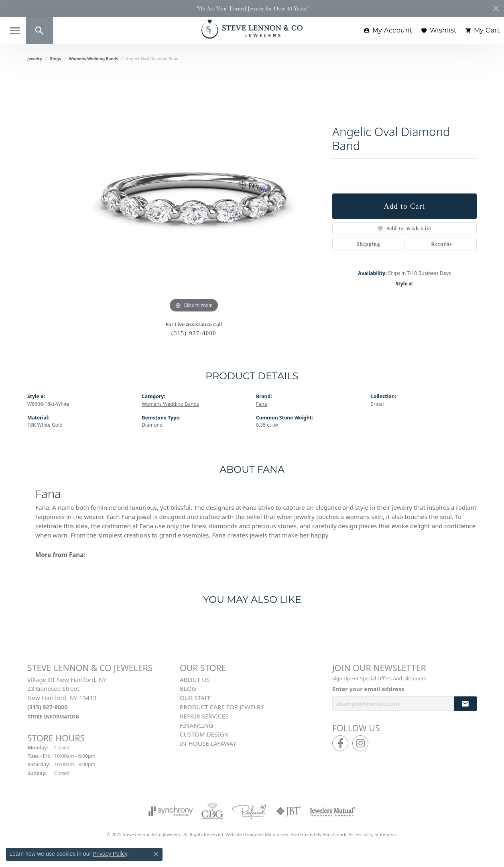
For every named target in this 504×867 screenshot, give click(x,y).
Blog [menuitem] (188, 689)
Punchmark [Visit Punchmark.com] (334, 834)
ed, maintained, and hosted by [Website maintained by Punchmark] (290, 834)
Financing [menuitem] (196, 725)
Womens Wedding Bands (94, 59)
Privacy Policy (110, 854)
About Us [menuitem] (195, 680)
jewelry (35, 59)
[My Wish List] (439, 31)
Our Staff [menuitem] (195, 698)
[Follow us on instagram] (360, 743)
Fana (261, 404)
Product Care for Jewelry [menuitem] (222, 707)
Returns (442, 244)
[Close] (496, 8)
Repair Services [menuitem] (204, 716)
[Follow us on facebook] (340, 743)
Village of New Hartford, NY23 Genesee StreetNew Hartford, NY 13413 (67, 698)
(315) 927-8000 (194, 333)
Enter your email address (368, 689)
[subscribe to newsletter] (465, 704)
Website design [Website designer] (242, 834)
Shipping (369, 244)
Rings (56, 59)
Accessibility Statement (373, 834)
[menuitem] (171, 811)
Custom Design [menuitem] (204, 735)
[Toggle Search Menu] (40, 30)
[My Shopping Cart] (483, 31)
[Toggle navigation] (15, 31)
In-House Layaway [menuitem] (208, 743)
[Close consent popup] (156, 854)
